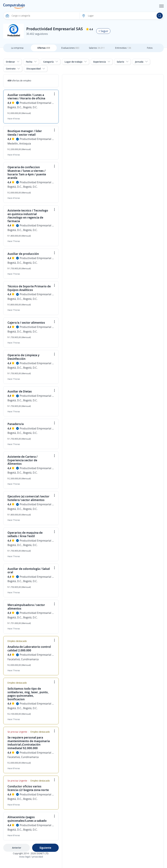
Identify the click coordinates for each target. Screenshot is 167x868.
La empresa (17, 48)
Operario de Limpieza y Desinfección (23, 357)
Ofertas (44, 48)
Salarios (97, 48)
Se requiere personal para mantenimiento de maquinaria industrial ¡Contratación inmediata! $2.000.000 (29, 743)
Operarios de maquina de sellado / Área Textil (25, 534)
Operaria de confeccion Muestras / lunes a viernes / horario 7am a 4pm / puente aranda (27, 172)
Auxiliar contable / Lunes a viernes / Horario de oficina (26, 97)
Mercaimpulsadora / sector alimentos (26, 607)
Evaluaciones (70, 48)
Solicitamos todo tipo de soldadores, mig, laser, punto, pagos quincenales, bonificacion (28, 694)
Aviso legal (25, 857)
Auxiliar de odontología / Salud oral (29, 570)
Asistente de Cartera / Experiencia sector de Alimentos (23, 460)
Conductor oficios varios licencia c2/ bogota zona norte (28, 788)
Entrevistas (123, 48)
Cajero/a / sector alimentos (26, 323)
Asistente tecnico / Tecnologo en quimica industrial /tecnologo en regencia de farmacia (28, 216)
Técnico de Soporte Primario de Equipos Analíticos (29, 288)
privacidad (38, 857)
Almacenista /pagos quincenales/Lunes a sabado (27, 819)
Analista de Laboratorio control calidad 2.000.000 (29, 648)
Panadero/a (16, 424)
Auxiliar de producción (23, 254)
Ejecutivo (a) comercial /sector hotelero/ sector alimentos (28, 498)
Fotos (150, 48)
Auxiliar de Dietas (20, 391)
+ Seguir (103, 31)
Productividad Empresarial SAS (37, 103)
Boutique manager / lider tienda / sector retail (25, 133)
